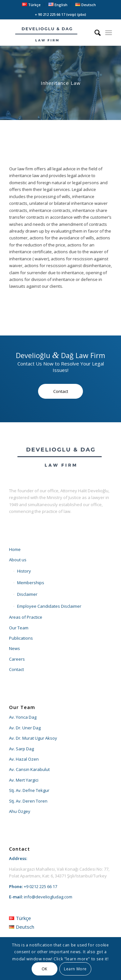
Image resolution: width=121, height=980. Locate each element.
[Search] (94, 33)
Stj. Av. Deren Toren (28, 801)
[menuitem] (31, 5)
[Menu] (109, 33)
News (15, 648)
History (24, 571)
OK (45, 969)
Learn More (75, 969)
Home (15, 549)
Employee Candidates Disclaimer (49, 606)
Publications (21, 638)
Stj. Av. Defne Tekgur (29, 790)
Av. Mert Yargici (24, 780)
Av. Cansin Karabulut (29, 769)
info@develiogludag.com (48, 897)
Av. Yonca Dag (23, 717)
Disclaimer (27, 594)
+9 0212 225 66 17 (40, 886)
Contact (16, 669)
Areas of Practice (26, 617)
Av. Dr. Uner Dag (25, 728)
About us (18, 560)
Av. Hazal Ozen (24, 759)
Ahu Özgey (20, 811)
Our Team (19, 628)
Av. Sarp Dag (21, 749)
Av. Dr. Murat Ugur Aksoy (33, 738)
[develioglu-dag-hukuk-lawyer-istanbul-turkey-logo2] (50, 33)
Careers (17, 659)
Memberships (31, 583)
